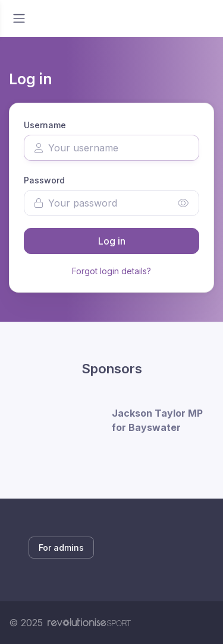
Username (45, 125)
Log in (112, 241)
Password (44, 180)
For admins (61, 548)
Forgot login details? (111, 271)
